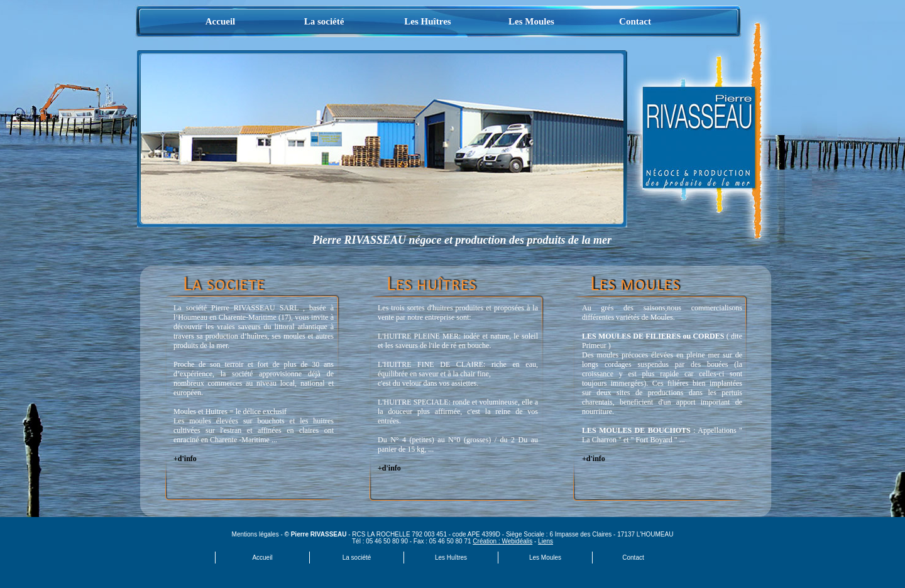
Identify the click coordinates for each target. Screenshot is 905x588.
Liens (546, 541)
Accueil (220, 21)
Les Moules (531, 21)
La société (324, 21)
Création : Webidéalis (502, 541)
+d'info (185, 459)
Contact (635, 21)
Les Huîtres (427, 21)
